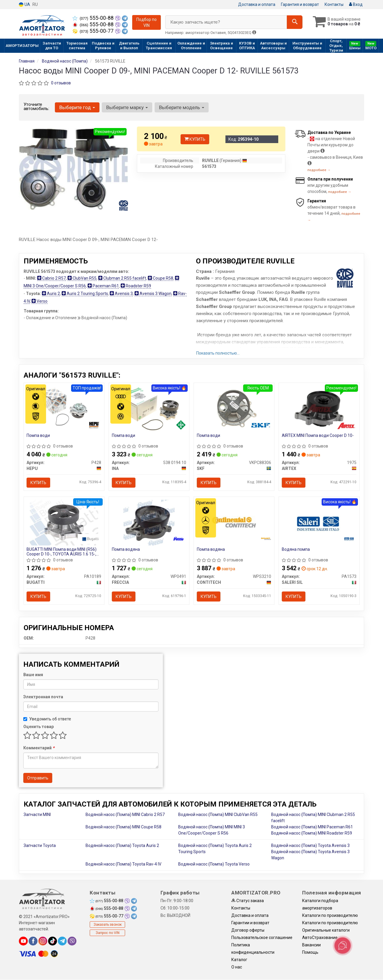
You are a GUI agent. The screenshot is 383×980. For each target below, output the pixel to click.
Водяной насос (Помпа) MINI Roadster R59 (312, 833)
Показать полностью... (218, 353)
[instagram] (43, 941)
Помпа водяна (126, 550)
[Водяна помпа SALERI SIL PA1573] (319, 522)
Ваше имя (33, 675)
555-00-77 (94, 31)
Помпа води (39, 435)
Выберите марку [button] (127, 107)
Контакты (334, 4)
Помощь (310, 953)
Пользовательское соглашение (262, 938)
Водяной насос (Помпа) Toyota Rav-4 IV (123, 864)
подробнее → (319, 170)
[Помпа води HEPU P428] (64, 408)
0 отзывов (61, 83)
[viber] (72, 941)
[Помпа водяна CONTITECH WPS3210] (234, 522)
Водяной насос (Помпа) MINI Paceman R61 (312, 827)
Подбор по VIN (147, 22)
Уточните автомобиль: (36, 106)
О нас (237, 967)
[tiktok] (53, 941)
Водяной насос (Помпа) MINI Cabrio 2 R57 (125, 815)
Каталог (239, 960)
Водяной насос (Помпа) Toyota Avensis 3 (310, 846)
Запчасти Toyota (40, 846)
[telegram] (62, 941)
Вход (356, 4)
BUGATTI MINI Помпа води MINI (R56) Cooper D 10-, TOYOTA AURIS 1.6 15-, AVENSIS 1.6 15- (62, 552)
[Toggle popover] (343, 945)
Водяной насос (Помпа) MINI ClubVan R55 (218, 815)
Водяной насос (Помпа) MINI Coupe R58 (123, 827)
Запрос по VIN (108, 933)
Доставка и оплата (257, 4)
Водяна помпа (296, 550)
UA (24, 5)
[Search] (294, 22)
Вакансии (311, 945)
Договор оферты (248, 930)
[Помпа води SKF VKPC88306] (234, 408)
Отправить (38, 778)
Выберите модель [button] (182, 107)
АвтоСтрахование (320, 938)
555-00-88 (94, 18)
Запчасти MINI (37, 815)
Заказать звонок (108, 925)
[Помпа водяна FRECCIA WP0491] (149, 522)
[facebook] (33, 941)
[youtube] (23, 941)
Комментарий (39, 748)
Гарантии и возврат (250, 923)
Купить (195, 139)
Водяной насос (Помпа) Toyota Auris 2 (122, 846)
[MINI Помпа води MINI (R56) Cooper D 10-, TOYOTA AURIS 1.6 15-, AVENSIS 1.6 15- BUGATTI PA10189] (64, 522)
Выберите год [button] (77, 107)
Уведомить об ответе (47, 719)
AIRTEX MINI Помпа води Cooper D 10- (318, 435)
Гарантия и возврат (300, 4)
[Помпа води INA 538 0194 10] (149, 408)
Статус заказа (248, 901)
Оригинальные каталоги (326, 930)
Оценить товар (39, 727)
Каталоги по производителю (330, 916)
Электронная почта (43, 697)
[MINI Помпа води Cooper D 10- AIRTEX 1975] (319, 408)
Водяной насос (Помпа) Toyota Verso (214, 864)
